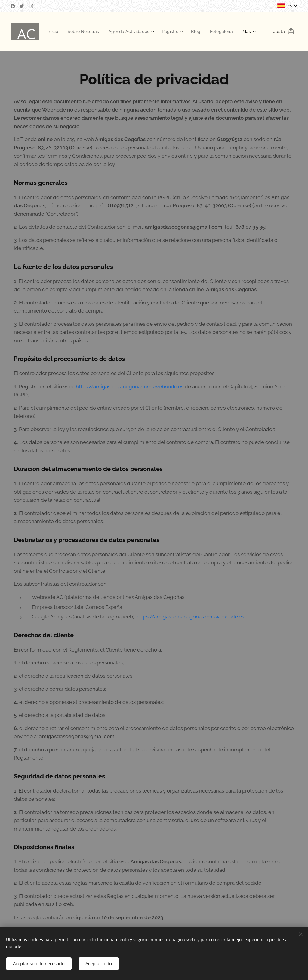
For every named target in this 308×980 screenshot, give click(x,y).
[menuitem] (79, 32)
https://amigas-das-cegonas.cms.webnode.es (130, 387)
